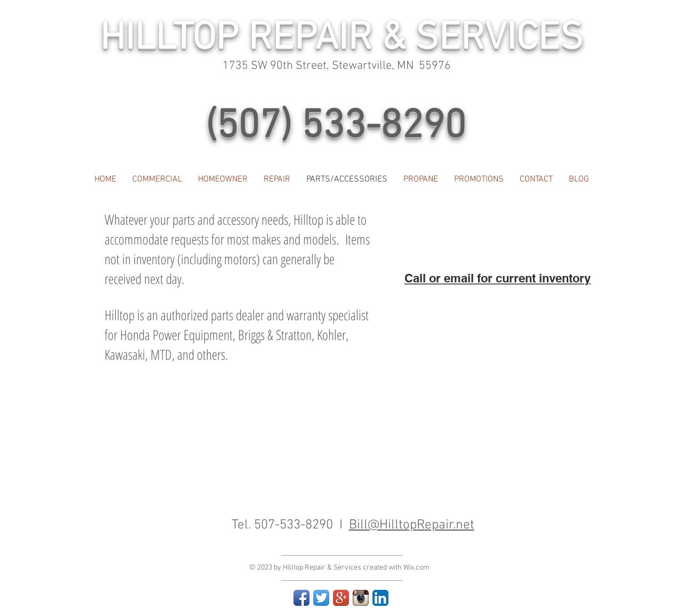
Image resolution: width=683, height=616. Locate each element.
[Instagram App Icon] (361, 598)
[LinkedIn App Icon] (380, 598)
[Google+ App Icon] (341, 598)
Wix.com (416, 568)
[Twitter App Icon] (321, 598)
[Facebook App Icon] (301, 598)
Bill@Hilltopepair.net (412, 525)
